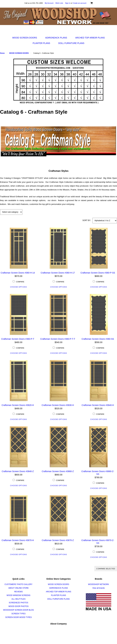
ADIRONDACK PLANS (56, 38)
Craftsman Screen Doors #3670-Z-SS (98, 542)
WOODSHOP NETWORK (98, 584)
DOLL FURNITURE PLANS (71, 43)
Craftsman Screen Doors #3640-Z (18, 471)
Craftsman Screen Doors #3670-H (18, 540)
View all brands (98, 588)
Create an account (80, 3)
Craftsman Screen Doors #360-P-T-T (58, 339)
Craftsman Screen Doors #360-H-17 (58, 273)
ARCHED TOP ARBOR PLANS (90, 38)
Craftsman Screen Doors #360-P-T (18, 339)
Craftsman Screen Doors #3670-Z (58, 540)
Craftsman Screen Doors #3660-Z (58, 471)
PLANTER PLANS (41, 43)
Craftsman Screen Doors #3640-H (98, 405)
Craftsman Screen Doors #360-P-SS (98, 273)
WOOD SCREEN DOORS (25, 38)
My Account (49, 3)
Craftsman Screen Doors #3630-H (58, 405)
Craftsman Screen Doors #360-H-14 (18, 273)
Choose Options (18, 287)
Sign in (68, 3)
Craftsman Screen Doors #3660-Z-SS (98, 473)
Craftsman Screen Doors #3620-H (18, 405)
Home (2, 53)
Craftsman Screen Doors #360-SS (98, 339)
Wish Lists (59, 3)
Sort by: (87, 220)
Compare (20, 282)
